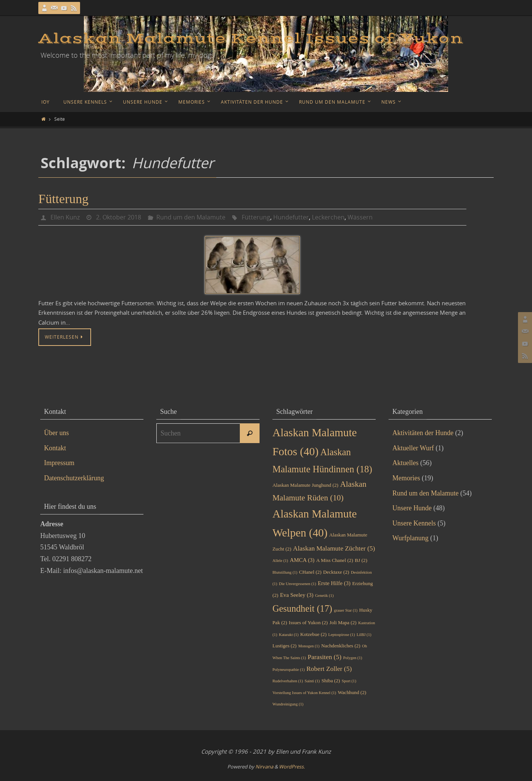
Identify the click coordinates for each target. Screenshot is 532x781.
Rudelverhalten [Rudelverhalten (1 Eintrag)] (288, 681)
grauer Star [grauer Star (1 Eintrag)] (346, 610)
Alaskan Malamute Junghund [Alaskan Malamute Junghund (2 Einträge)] (305, 485)
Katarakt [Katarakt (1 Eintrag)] (289, 635)
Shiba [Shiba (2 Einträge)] (331, 681)
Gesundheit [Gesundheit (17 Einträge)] (302, 608)
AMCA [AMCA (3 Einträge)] (302, 560)
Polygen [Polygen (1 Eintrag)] (353, 658)
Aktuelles (405, 463)
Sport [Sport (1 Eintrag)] (349, 681)
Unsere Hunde (412, 508)
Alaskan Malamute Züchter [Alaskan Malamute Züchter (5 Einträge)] (334, 548)
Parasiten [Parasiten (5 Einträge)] (325, 657)
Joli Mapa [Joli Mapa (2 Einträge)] (343, 622)
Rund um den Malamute (191, 217)
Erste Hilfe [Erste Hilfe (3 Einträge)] (334, 583)
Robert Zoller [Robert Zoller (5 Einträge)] (329, 669)
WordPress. (292, 767)
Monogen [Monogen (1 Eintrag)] (309, 646)
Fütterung (63, 199)
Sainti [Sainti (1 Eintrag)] (312, 681)
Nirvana (264, 767)
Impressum (59, 463)
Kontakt (55, 448)
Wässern (360, 217)
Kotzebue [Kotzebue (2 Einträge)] (313, 634)
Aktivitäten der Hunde (423, 433)
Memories (406, 478)
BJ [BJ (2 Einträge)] (361, 560)
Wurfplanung (410, 538)
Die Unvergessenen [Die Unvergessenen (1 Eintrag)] (297, 584)
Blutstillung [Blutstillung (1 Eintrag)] (285, 572)
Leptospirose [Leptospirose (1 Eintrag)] (342, 635)
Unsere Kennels (414, 523)
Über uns (57, 433)
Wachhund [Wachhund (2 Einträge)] (352, 692)
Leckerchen (328, 217)
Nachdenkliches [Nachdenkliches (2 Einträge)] (341, 646)
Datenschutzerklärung (74, 478)
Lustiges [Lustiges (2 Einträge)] (285, 646)
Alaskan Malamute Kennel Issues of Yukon (251, 39)
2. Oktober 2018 (119, 217)
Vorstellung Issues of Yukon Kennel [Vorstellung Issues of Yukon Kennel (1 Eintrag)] (304, 693)
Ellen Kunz (65, 217)
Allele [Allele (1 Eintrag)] (280, 561)
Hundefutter (291, 217)
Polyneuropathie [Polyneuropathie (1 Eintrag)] (289, 670)
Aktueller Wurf (413, 448)
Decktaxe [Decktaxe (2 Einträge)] (336, 572)
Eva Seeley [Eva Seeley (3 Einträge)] (297, 595)
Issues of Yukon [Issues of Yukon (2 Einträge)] (308, 622)
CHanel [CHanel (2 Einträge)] (310, 572)
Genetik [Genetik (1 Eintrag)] (324, 596)
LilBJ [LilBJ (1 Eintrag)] (364, 635)
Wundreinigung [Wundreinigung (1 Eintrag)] (288, 704)
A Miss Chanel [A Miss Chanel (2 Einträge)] (334, 560)
